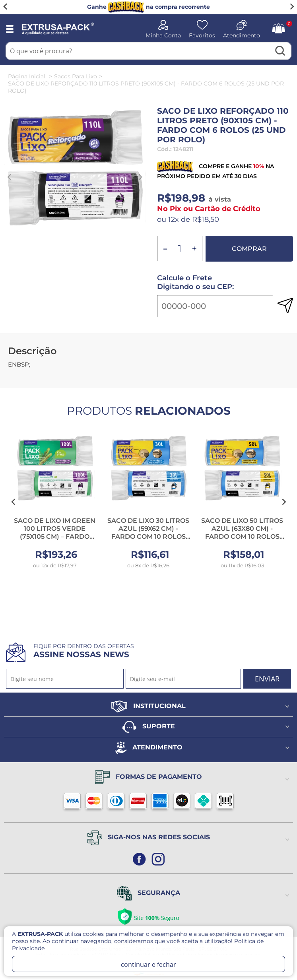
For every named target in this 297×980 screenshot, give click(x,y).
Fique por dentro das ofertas (84, 651)
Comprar (249, 249)
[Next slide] (291, 7)
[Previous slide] (10, 177)
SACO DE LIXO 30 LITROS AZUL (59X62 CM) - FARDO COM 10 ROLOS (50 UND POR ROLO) (148, 533)
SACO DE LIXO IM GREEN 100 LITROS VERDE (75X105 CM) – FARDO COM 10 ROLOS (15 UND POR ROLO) (55, 537)
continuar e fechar (148, 964)
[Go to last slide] (6, 7)
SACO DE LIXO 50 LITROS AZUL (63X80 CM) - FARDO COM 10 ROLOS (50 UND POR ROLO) (242, 533)
